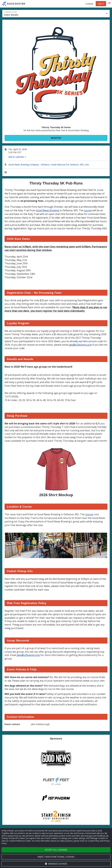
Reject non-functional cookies (56, 857)
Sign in (101, 4)
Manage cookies (56, 864)
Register (56, 138)
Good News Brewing (48, 210)
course (88, 210)
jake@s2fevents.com (80, 345)
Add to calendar (17, 157)
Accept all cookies (56, 850)
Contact (89, 4)
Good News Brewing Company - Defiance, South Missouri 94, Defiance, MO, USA (49, 165)
